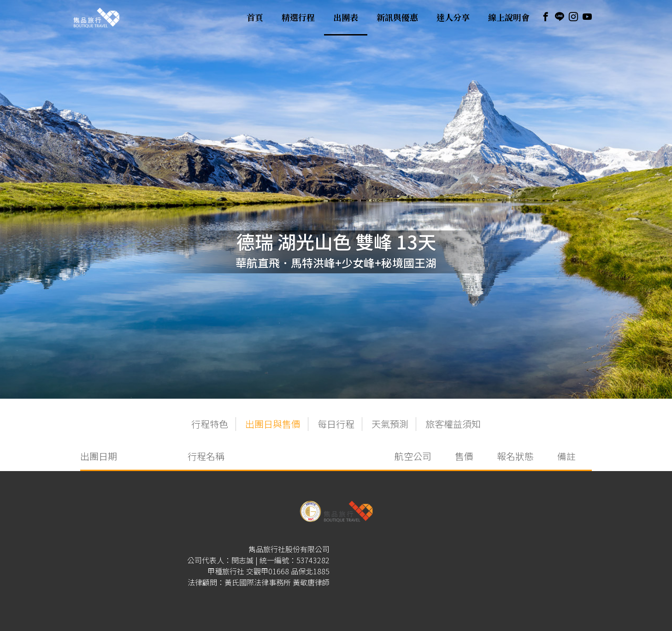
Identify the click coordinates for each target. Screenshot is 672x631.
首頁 (255, 18)
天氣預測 (390, 424)
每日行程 (336, 424)
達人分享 (453, 18)
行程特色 (210, 424)
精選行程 (298, 18)
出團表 (346, 18)
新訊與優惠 (397, 18)
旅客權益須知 (453, 424)
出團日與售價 (273, 424)
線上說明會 (509, 18)
